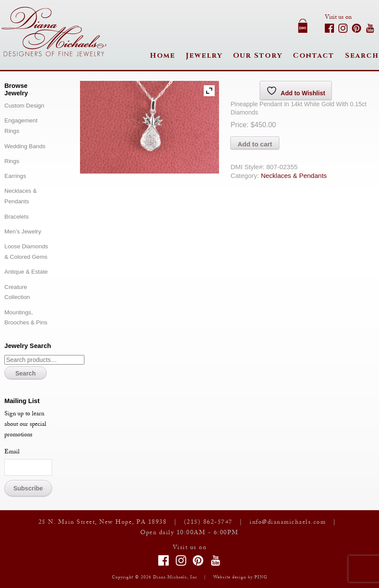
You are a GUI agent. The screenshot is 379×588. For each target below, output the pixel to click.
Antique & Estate (26, 272)
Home (163, 56)
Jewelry (204, 56)
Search (362, 56)
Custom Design (24, 106)
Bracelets (17, 217)
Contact (314, 56)
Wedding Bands (25, 146)
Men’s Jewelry (23, 231)
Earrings (15, 176)
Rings (12, 161)
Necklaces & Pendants (294, 176)
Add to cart (255, 144)
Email (12, 452)
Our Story (258, 56)
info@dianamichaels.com (288, 523)
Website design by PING (240, 578)
